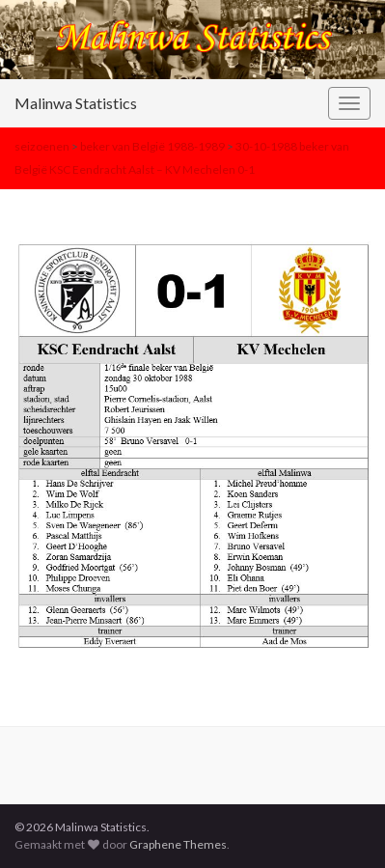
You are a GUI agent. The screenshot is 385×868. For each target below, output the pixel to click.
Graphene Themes (178, 844)
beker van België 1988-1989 (152, 146)
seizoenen (42, 146)
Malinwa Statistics (76, 103)
